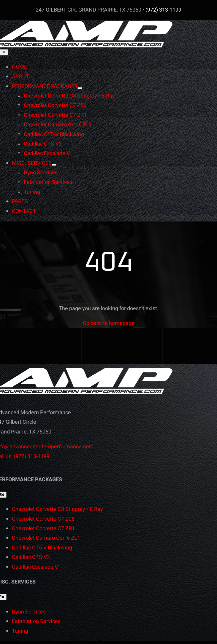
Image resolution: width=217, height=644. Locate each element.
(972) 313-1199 (163, 10)
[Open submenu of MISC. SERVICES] (54, 165)
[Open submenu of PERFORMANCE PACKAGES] (80, 88)
